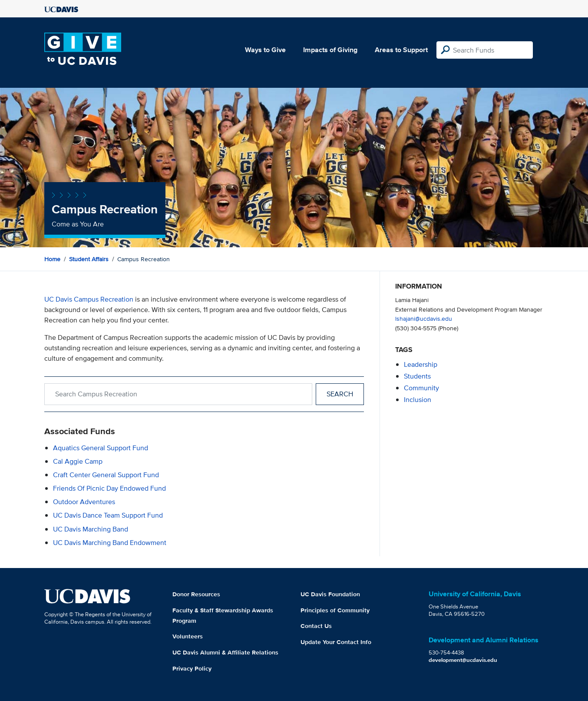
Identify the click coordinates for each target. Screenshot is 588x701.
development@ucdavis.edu (463, 660)
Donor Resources (196, 594)
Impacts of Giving (330, 50)
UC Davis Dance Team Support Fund (108, 515)
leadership (421, 364)
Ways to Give (265, 50)
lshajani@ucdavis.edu (424, 318)
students (417, 376)
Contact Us (316, 626)
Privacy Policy (192, 668)
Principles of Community (335, 610)
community (421, 388)
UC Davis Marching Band (91, 529)
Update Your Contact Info (336, 642)
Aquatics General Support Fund (101, 448)
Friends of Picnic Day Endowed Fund (109, 488)
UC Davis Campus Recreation (89, 299)
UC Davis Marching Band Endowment (110, 543)
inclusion (418, 400)
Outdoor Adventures (84, 502)
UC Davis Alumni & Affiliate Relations (225, 652)
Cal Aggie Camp (78, 461)
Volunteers (188, 636)
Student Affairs (89, 259)
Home (52, 259)
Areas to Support (401, 50)
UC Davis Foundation (330, 594)
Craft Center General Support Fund (106, 475)
